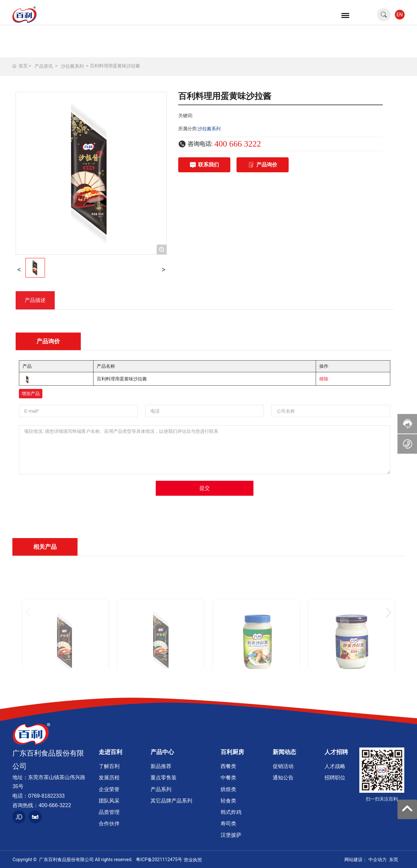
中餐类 (228, 778)
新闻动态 (284, 752)
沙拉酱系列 (72, 66)
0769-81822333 (46, 796)
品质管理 (109, 812)
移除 (324, 379)
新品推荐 (161, 766)
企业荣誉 (109, 789)
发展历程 (109, 778)
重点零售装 (164, 778)
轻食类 (228, 801)
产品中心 (162, 752)
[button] (388, 613)
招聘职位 (335, 778)
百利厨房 (232, 752)
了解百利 (109, 766)
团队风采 (109, 801)
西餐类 (228, 766)
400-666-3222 (55, 805)
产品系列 (161, 789)
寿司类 (228, 824)
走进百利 (110, 752)
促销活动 (283, 766)
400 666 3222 (238, 144)
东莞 (394, 860)
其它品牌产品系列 (171, 801)
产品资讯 (44, 66)
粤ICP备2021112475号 (159, 860)
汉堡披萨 (231, 835)
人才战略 (335, 766)
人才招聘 (336, 752)
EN (400, 15)
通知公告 (283, 778)
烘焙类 (228, 789)
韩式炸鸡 (231, 812)
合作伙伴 (109, 824)
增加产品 (31, 393)
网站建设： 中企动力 (365, 860)
